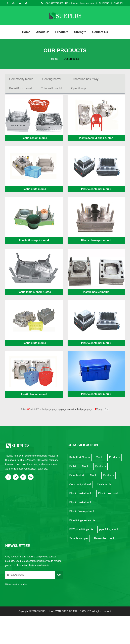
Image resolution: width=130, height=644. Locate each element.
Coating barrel (52, 79)
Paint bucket (77, 475)
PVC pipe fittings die (81, 529)
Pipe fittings (78, 88)
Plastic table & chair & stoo (96, 138)
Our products (71, 59)
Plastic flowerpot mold (82, 511)
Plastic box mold (108, 493)
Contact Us (100, 32)
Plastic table (104, 484)
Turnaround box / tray (84, 79)
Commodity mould (21, 79)
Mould (100, 457)
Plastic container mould (96, 189)
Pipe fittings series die (82, 520)
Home (26, 32)
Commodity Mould (80, 484)
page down (67, 409)
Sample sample (79, 538)
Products (62, 32)
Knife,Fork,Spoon (80, 457)
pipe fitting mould (109, 529)
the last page (80, 409)
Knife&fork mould (21, 88)
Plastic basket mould (34, 138)
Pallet (73, 466)
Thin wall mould (51, 88)
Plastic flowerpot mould (34, 240)
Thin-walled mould (104, 538)
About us (43, 32)
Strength (80, 32)
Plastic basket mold (81, 493)
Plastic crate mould (34, 189)
